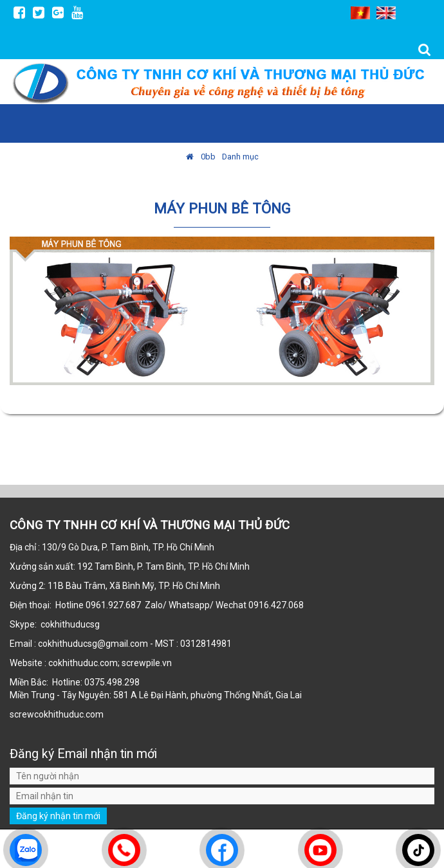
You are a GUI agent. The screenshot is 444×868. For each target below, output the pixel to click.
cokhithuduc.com (70, 714)
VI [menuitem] (360, 13)
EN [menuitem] (386, 13)
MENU (422, 123)
